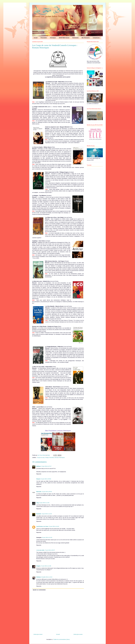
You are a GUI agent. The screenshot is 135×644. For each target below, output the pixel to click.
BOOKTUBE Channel (64, 38)
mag (37, 503)
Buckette (39, 514)
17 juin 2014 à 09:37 (50, 550)
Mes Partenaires (86, 38)
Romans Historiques (60, 458)
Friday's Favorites (50, 458)
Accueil (36, 38)
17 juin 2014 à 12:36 (46, 566)
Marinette (39, 492)
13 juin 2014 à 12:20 (47, 514)
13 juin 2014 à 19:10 (54, 526)
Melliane (39, 466)
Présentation (44, 38)
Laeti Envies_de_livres (42, 526)
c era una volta (40, 550)
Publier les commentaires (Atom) (62, 639)
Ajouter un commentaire (39, 590)
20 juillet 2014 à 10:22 (47, 577)
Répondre (39, 474)
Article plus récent (38, 634)
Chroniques (53, 38)
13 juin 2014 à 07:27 (46, 466)
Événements (75, 38)
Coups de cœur (41, 458)
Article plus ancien (78, 634)
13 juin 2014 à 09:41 (47, 492)
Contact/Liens (96, 38)
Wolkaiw (39, 577)
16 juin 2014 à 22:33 (47, 537)
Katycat (38, 479)
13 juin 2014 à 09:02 (46, 479)
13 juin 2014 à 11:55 (44, 503)
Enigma (38, 566)
